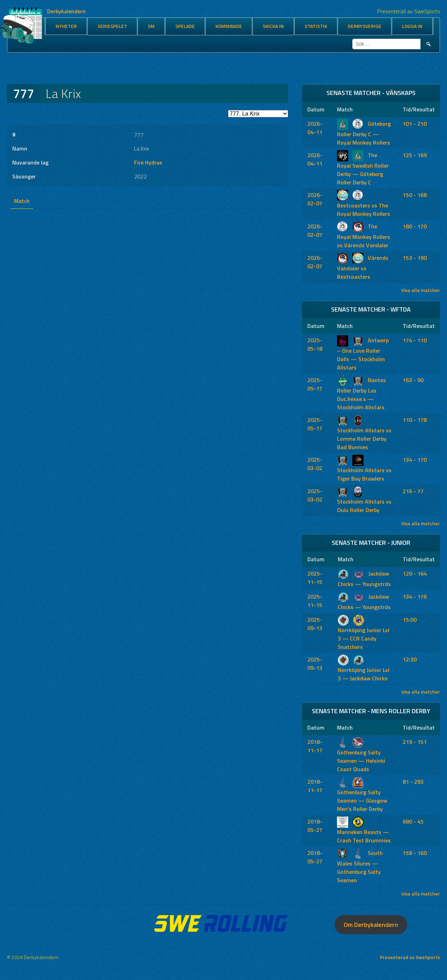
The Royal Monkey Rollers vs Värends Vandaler (364, 236)
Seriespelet (112, 26)
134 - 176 (415, 597)
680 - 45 (413, 821)
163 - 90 (413, 380)
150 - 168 (415, 195)
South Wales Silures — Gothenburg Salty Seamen (360, 866)
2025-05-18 (315, 344)
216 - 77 (413, 491)
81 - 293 (413, 782)
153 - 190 (415, 258)
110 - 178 (415, 420)
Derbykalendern (66, 11)
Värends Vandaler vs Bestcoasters (363, 267)
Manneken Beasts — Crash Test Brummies (364, 831)
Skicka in (273, 26)
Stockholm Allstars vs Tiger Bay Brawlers (364, 469)
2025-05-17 (315, 384)
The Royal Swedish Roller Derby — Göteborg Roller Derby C (363, 169)
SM (151, 26)
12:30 (410, 659)
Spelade (185, 26)
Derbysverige (365, 26)
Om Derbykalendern (371, 925)
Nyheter (66, 26)
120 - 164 (415, 573)
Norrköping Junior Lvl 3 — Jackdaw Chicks (364, 669)
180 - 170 (415, 226)
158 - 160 (415, 853)
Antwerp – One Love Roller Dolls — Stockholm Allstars (363, 354)
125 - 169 (415, 155)
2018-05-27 (315, 826)
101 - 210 (415, 124)
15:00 (410, 620)
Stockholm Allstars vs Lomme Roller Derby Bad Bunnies (364, 433)
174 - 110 (415, 340)
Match (22, 201)
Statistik (316, 26)
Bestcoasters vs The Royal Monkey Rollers (364, 204)
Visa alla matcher (421, 290)
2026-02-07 (315, 199)
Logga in (412, 26)
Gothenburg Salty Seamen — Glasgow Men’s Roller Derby (362, 795)
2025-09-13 (315, 624)
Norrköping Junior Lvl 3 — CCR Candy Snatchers (364, 633)
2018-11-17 (315, 746)
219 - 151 (415, 742)
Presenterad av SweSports (410, 957)
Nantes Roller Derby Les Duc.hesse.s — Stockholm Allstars (361, 394)
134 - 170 (415, 460)
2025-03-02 (315, 464)
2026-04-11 (315, 128)
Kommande (229, 26)
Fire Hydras (148, 162)
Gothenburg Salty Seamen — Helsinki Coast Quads (361, 755)
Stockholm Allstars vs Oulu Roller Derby (364, 500)
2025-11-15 (315, 578)
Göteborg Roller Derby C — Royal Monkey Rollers (364, 133)
